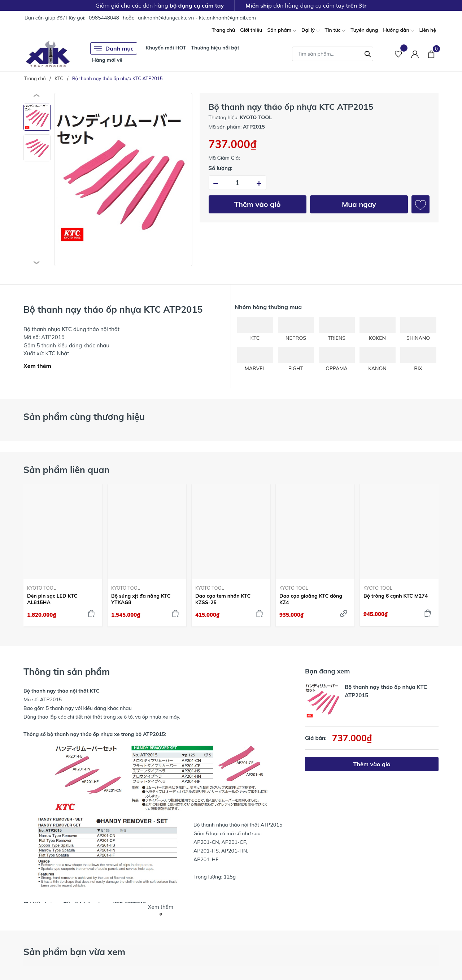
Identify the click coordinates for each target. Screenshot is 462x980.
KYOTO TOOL (42, 588)
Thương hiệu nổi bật (215, 48)
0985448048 (104, 18)
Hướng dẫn (398, 31)
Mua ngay (359, 204)
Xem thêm (37, 366)
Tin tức (335, 31)
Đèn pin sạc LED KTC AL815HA (52, 599)
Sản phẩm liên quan (67, 470)
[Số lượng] (237, 183)
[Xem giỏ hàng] (431, 54)
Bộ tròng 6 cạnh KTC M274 (396, 596)
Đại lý (311, 31)
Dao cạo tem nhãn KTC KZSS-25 (223, 599)
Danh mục (114, 48)
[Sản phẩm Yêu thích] (399, 54)
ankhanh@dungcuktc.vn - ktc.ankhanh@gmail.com (197, 18)
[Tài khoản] (415, 54)
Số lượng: (221, 168)
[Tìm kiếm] (368, 53)
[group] (123, 179)
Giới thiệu (251, 30)
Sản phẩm (282, 31)
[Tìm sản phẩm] (333, 54)
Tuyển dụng (364, 30)
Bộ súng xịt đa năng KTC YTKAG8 (141, 599)
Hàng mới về (107, 60)
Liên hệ (428, 30)
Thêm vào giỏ (258, 204)
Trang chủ (223, 30)
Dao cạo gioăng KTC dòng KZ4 (311, 599)
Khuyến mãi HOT (166, 48)
